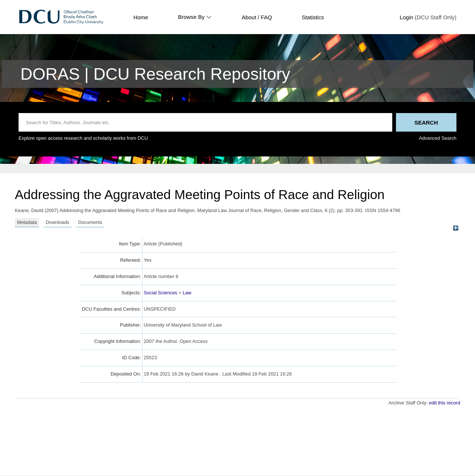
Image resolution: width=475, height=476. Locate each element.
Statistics (313, 17)
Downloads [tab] (57, 222)
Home (141, 17)
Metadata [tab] (27, 222)
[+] (456, 228)
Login (407, 17)
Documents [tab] (90, 222)
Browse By (195, 17)
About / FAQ (257, 17)
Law (187, 293)
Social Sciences (160, 293)
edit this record (445, 403)
